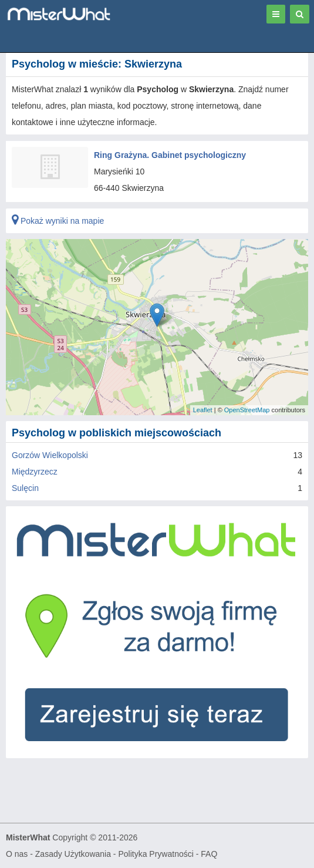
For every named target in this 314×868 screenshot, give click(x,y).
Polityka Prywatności (156, 854)
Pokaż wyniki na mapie (58, 221)
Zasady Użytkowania (73, 854)
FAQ (209, 854)
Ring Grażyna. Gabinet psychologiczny (170, 155)
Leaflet (203, 410)
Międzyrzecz (35, 472)
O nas (17, 854)
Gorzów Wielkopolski (50, 455)
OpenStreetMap (247, 410)
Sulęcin (25, 488)
